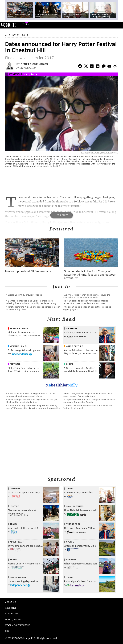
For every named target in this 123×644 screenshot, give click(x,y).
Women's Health (19, 346)
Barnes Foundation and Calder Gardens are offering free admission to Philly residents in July (31, 302)
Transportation (19, 328)
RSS (7, 631)
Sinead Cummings (35, 64)
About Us (10, 602)
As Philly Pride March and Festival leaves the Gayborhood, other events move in (86, 296)
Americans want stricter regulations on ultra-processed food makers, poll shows (31, 395)
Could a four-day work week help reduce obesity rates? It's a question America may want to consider (33, 407)
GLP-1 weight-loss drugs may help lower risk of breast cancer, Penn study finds (88, 395)
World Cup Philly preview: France (25, 295)
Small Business (75, 506)
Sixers (70, 364)
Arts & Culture (74, 346)
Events (26, 24)
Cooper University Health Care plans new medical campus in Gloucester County (89, 401)
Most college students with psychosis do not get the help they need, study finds (32, 401)
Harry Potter (31, 74)
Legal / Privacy (14, 619)
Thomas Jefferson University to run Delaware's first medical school (88, 407)
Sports (70, 542)
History (14, 506)
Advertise (11, 608)
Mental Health (18, 577)
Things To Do (73, 524)
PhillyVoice (8, 25)
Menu (118, 25)
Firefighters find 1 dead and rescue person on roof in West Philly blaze (33, 308)
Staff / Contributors (18, 625)
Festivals (16, 74)
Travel (70, 488)
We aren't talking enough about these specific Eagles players (87, 308)
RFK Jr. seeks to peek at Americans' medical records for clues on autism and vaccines (86, 302)
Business (71, 559)
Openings (15, 488)
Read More (61, 215)
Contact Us (12, 614)
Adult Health (17, 542)
